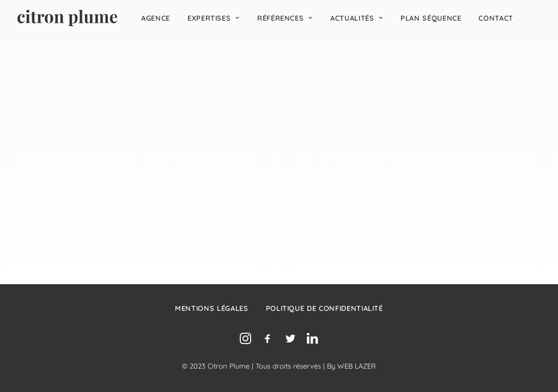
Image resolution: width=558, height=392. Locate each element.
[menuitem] (156, 18)
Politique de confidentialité (325, 308)
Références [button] (285, 18)
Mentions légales (211, 308)
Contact (496, 18)
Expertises (214, 18)
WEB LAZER (357, 366)
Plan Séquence (431, 18)
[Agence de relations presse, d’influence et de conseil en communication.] (67, 18)
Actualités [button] (357, 18)
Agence (156, 18)
